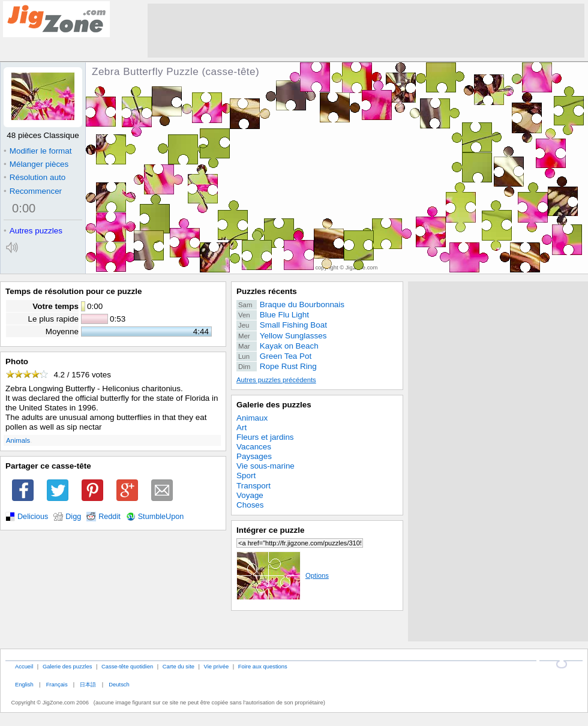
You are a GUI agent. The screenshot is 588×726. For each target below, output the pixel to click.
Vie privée (217, 666)
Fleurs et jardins (265, 437)
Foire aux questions (263, 666)
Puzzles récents (267, 291)
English (24, 684)
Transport (253, 486)
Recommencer (33, 191)
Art (241, 427)
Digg (73, 517)
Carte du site (178, 666)
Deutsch (119, 684)
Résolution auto (34, 177)
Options (283, 575)
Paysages (254, 456)
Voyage (250, 495)
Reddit (109, 517)
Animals (18, 440)
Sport (246, 475)
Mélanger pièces (36, 164)
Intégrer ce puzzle (271, 530)
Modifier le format (38, 151)
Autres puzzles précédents (276, 380)
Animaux (252, 418)
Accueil (24, 666)
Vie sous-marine (265, 466)
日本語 (88, 684)
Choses (250, 505)
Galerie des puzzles (274, 405)
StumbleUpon (161, 517)
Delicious (33, 517)
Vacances (254, 447)
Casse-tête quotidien (127, 666)
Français (57, 684)
